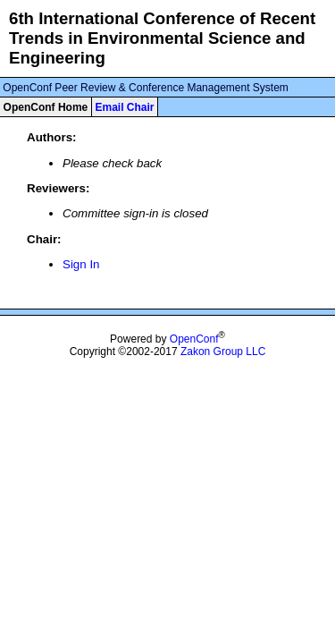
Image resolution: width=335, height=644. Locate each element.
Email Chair (124, 107)
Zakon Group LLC (223, 352)
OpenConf (194, 339)
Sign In (81, 264)
